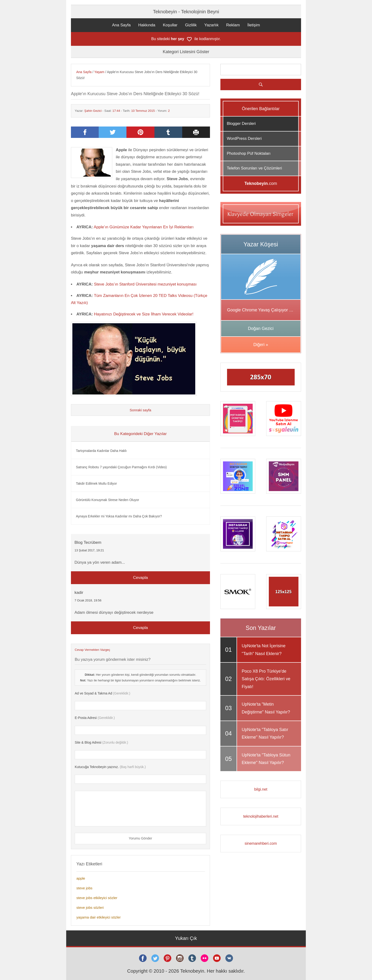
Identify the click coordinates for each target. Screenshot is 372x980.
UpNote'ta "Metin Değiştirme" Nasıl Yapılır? (266, 708)
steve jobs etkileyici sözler (97, 898)
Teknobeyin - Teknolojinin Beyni (186, 12)
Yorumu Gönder (140, 838)
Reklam (233, 25)
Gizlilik (191, 25)
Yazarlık (211, 25)
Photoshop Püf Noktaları (249, 153)
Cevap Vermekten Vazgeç (92, 650)
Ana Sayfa (121, 25)
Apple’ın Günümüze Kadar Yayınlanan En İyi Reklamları (144, 227)
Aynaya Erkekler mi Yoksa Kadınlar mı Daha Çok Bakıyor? (119, 516)
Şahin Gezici (93, 111)
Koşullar (170, 25)
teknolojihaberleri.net (261, 816)
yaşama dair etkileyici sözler (99, 917)
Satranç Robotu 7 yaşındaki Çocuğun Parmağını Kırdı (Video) (121, 467)
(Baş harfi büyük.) (110, 767)
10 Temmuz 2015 (143, 111)
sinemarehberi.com (261, 843)
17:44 (116, 111)
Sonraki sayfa (141, 410)
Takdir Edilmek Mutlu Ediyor (96, 483)
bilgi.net (261, 789)
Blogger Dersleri (241, 124)
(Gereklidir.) (102, 693)
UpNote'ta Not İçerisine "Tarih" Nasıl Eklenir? (264, 650)
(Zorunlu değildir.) (101, 742)
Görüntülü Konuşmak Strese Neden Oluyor (107, 500)
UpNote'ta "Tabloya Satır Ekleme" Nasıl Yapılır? (265, 733)
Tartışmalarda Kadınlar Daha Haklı (101, 451)
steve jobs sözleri (90, 907)
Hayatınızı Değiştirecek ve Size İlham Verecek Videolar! (144, 314)
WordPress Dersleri (244, 138)
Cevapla (140, 578)
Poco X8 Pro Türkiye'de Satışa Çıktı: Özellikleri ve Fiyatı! (266, 679)
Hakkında (147, 25)
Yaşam (99, 72)
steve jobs (84, 888)
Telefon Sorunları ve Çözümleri (254, 168)
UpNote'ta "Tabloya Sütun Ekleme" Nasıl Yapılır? (266, 759)
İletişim (254, 25)
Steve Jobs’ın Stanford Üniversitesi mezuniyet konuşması (145, 284)
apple (81, 878)
